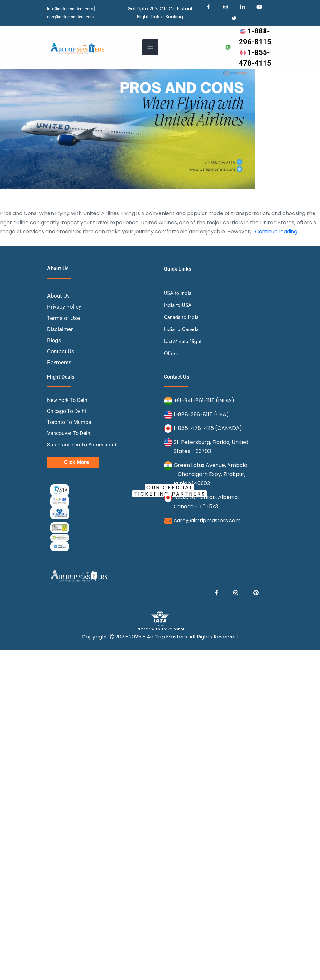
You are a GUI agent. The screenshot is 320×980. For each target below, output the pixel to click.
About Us (59, 316)
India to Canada (181, 349)
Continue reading (277, 252)
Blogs (54, 360)
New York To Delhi (68, 420)
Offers (171, 374)
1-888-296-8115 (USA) (201, 435)
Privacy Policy (65, 327)
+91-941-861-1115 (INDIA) (204, 421)
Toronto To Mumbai (70, 443)
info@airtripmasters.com (72, 9)
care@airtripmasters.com (73, 17)
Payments (60, 383)
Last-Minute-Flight (183, 361)
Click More (76, 482)
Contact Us (61, 372)
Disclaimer (61, 349)
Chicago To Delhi (67, 431)
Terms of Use (64, 338)
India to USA (178, 325)
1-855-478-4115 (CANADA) (208, 449)
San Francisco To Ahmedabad (82, 465)
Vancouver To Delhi (69, 454)
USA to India (178, 313)
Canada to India (181, 337)
